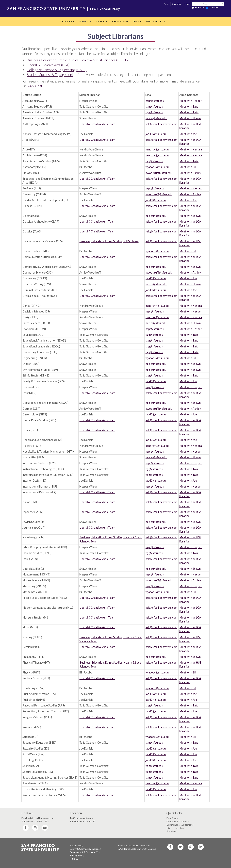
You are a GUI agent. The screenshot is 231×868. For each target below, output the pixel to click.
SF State (198, 8)
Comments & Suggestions (180, 825)
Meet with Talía (189, 106)
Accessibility (76, 845)
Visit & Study (121, 22)
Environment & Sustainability (85, 852)
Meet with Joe (188, 134)
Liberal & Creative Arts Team (97, 124)
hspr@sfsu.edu (155, 101)
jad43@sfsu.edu (156, 134)
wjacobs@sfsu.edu (157, 167)
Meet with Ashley (190, 173)
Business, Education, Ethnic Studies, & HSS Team (109, 241)
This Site (212, 8)
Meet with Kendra (191, 149)
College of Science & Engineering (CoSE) (57, 70)
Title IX (74, 859)
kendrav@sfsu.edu (157, 149)
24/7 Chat (35, 86)
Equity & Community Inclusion (85, 849)
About (138, 22)
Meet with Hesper (191, 101)
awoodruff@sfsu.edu (159, 173)
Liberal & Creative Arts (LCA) (48, 65)
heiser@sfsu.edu (156, 118)
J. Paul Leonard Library (105, 9)
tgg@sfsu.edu (154, 106)
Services (103, 22)
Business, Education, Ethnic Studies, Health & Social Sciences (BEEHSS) (79, 60)
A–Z (166, 4)
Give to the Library (156, 21)
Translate (171, 831)
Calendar (177, 4)
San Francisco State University (134, 845)
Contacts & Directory (178, 821)
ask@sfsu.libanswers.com (161, 124)
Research (87, 22)
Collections (69, 22)
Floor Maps (172, 818)
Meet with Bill (188, 167)
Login (187, 4)
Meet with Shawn (190, 118)
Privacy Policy (77, 855)
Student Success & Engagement (50, 74)
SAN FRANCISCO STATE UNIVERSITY (46, 8)
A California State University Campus (137, 849)
